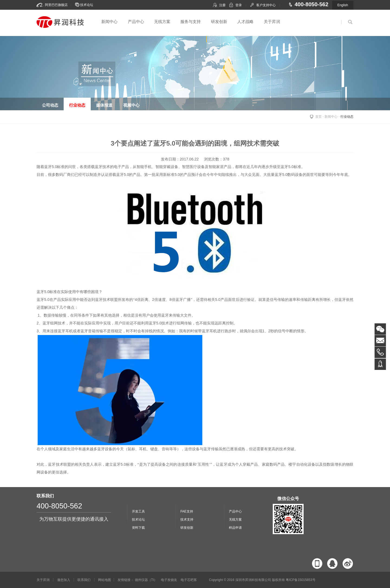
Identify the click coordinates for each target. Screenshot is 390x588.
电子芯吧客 (189, 580)
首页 (318, 117)
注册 (222, 5)
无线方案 (162, 22)
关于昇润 (272, 22)
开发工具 (138, 511)
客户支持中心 (266, 5)
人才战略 (245, 22)
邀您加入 (64, 580)
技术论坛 (87, 5)
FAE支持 (187, 511)
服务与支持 (191, 22)
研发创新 (219, 22)
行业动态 (347, 117)
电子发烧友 (169, 580)
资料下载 (138, 528)
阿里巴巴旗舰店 (56, 5)
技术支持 (187, 520)
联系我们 (84, 580)
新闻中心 (109, 22)
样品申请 (235, 528)
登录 (239, 5)
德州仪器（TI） (146, 580)
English (343, 5)
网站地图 (105, 580)
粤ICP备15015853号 (300, 580)
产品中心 (136, 22)
